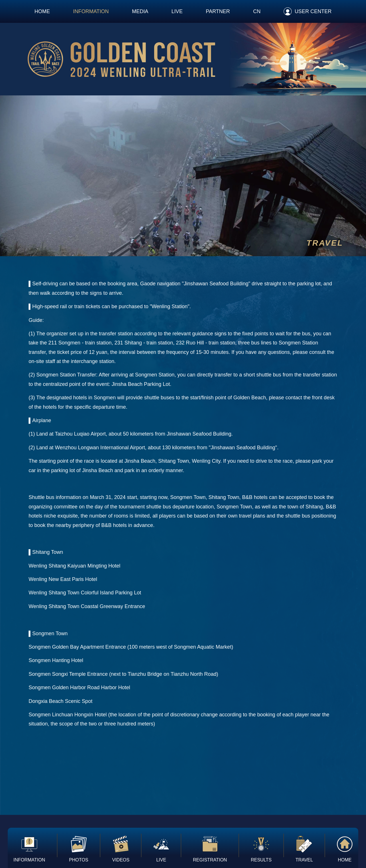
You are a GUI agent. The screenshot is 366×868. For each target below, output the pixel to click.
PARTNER (218, 11)
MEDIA (140, 11)
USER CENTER (313, 11)
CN (257, 11)
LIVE (177, 11)
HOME (42, 11)
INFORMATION (91, 11)
